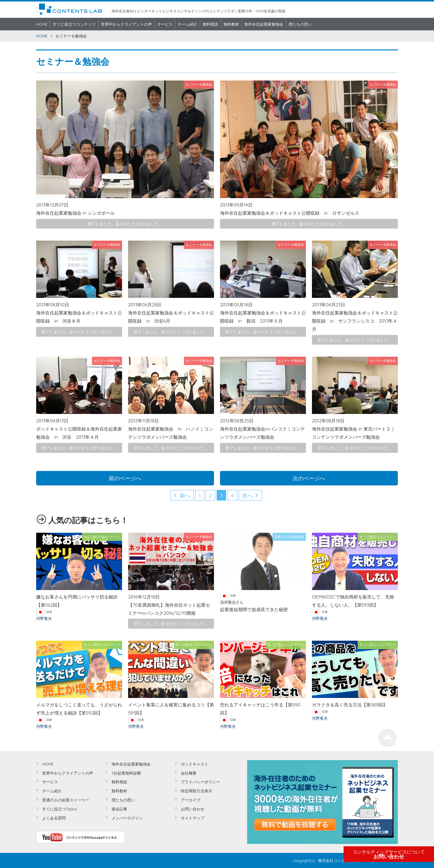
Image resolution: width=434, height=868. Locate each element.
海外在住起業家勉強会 (264, 24)
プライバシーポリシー (200, 782)
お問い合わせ (389, 854)
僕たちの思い (300, 24)
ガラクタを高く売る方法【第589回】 (350, 705)
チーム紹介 (188, 24)
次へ (247, 495)
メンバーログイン (127, 818)
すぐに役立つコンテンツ (74, 24)
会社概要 (189, 773)
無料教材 (231, 24)
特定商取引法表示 (197, 791)
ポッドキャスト (195, 764)
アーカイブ (191, 800)
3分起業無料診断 (126, 773)
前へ (185, 495)
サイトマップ (193, 818)
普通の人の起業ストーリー (66, 800)
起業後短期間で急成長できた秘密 (254, 609)
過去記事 (119, 809)
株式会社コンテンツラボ (340, 860)
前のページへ (125, 478)
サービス (165, 24)
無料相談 (210, 24)
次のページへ (309, 478)
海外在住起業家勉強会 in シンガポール (75, 213)
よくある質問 (54, 818)
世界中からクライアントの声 (126, 24)
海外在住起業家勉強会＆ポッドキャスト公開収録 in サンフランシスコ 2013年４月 (355, 321)
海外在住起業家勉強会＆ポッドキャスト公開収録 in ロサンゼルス (290, 213)
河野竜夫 (44, 618)
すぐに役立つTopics (60, 809)
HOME (42, 24)
